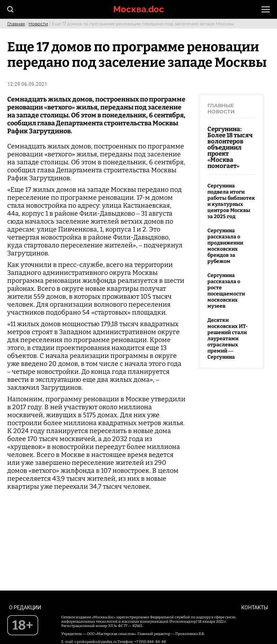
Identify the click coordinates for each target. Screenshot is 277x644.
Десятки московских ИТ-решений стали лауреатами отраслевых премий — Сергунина (228, 339)
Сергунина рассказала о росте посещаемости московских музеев (226, 291)
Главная (16, 24)
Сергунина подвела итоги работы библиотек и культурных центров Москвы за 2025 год (231, 201)
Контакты (255, 608)
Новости (38, 24)
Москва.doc (139, 9)
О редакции (25, 608)
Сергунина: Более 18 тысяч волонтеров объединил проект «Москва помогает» (230, 148)
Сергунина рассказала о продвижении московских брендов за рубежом (225, 246)
